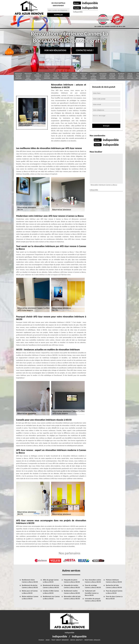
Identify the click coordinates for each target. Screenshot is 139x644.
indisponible (90, 3)
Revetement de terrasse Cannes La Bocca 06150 (51, 586)
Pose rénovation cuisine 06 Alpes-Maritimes (38, 77)
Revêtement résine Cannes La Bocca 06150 (30, 581)
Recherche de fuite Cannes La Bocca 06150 (114, 586)
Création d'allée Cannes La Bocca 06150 (51, 592)
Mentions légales (92, 640)
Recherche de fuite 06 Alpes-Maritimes (121, 76)
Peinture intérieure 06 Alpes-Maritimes (112, 76)
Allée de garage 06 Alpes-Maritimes (56, 76)
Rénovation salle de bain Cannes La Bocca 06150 (72, 598)
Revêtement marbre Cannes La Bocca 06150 (72, 592)
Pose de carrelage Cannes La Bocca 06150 (93, 586)
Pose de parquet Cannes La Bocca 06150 (114, 592)
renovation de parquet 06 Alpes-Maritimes (103, 76)
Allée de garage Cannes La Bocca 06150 (51, 581)
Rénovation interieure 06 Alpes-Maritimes (19, 76)
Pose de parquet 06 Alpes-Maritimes (130, 76)
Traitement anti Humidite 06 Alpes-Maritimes (93, 77)
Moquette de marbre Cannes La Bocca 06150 (72, 586)
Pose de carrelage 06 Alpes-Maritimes (47, 76)
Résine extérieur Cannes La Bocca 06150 (30, 598)
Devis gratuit (77, 640)
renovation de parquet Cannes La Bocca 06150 (93, 600)
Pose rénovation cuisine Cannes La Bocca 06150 (93, 581)
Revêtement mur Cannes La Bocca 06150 (51, 598)
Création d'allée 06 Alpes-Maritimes (74, 76)
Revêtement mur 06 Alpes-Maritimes (84, 76)
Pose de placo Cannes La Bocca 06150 (114, 598)
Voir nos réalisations (55, 50)
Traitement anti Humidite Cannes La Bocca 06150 (92, 593)
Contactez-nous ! (85, 50)
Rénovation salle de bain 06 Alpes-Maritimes (28, 77)
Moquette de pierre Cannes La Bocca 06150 (72, 581)
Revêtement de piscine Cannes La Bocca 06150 (30, 586)
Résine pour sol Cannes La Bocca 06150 (30, 592)
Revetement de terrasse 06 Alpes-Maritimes (65, 76)
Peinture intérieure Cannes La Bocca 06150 (114, 581)
